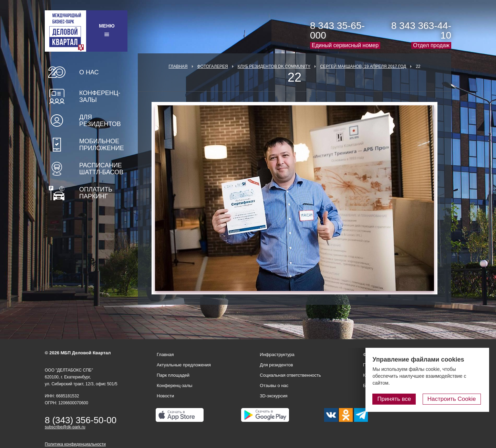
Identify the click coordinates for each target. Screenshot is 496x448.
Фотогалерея (213, 66)
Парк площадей (173, 375)
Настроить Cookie (453, 399)
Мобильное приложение (102, 145)
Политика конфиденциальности (75, 444)
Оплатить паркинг (96, 193)
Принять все (397, 399)
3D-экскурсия (273, 396)
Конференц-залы (100, 96)
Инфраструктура (277, 355)
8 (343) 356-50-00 (81, 420)
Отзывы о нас (274, 386)
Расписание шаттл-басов (101, 169)
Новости (165, 396)
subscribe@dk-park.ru (65, 427)
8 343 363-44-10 (421, 30)
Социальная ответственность (290, 375)
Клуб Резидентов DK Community (274, 66)
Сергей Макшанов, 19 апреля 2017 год (363, 66)
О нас (89, 72)
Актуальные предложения (184, 365)
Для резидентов (100, 121)
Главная (178, 66)
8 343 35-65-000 (337, 30)
